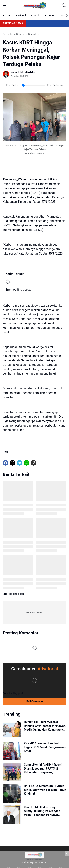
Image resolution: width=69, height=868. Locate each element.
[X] (13, 463)
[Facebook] (6, 463)
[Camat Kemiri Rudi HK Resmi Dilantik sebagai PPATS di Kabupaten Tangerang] (12, 772)
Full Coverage (35, 701)
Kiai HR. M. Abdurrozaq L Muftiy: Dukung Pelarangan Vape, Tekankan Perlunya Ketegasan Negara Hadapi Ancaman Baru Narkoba (42, 811)
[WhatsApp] (26, 463)
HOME (6, 16)
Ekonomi (50, 16)
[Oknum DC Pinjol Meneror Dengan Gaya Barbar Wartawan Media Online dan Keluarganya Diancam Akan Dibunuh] (12, 730)
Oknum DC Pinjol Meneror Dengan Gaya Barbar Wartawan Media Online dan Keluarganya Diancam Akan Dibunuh (45, 726)
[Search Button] (64, 6)
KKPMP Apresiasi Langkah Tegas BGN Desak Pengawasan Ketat (45, 747)
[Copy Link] (33, 463)
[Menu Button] (5, 6)
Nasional (21, 16)
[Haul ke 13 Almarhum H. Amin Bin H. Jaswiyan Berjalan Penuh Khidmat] (12, 793)
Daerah (35, 16)
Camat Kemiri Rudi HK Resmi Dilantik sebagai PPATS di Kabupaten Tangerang (43, 769)
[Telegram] (20, 463)
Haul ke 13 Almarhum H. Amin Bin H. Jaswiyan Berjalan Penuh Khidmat (45, 790)
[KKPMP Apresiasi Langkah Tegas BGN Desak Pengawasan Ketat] (12, 751)
